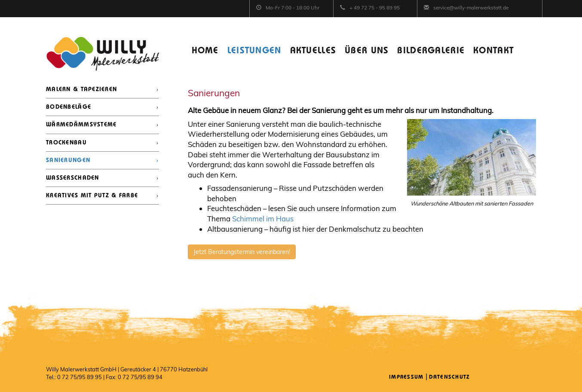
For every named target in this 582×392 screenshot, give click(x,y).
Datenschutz (450, 377)
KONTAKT (493, 51)
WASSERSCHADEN (73, 178)
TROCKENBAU (66, 143)
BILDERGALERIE (431, 51)
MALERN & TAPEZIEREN (81, 89)
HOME (205, 51)
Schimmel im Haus (263, 219)
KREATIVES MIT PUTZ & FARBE (92, 196)
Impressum (406, 377)
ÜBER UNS (367, 51)
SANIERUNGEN (68, 160)
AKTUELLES (313, 51)
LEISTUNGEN (254, 51)
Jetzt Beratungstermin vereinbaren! (242, 252)
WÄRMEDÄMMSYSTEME (81, 125)
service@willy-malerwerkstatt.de (471, 8)
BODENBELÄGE (69, 107)
